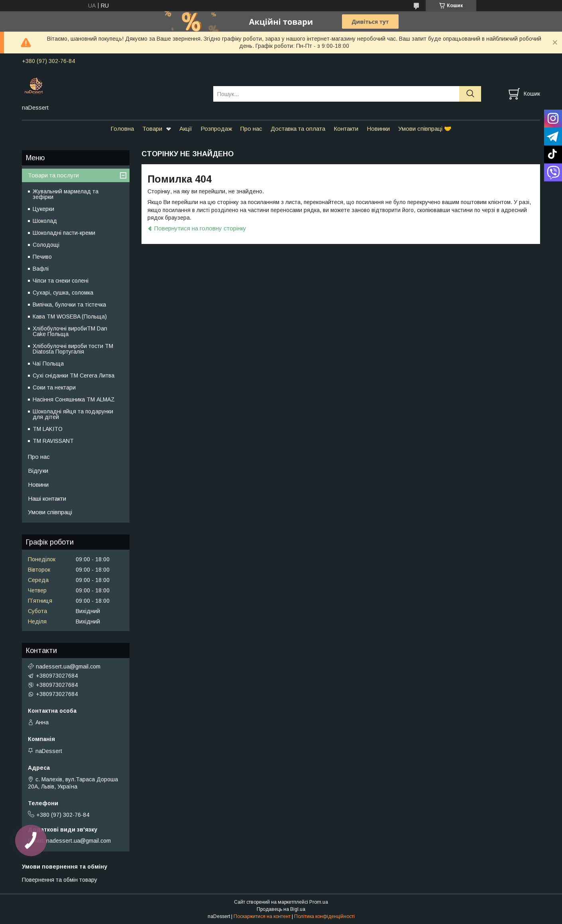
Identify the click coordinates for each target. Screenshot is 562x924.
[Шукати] (470, 94)
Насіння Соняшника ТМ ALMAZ (74, 399)
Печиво (42, 257)
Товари (152, 129)
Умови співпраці (50, 512)
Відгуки (38, 471)
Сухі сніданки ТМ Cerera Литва (74, 375)
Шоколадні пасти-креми (64, 233)
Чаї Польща (48, 364)
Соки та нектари (54, 387)
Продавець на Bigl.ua (281, 909)
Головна (122, 129)
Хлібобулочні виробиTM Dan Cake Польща (70, 331)
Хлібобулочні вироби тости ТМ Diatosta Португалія (73, 349)
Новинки (378, 129)
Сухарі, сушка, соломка (63, 293)
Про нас (251, 129)
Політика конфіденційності (324, 916)
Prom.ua (319, 902)
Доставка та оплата (298, 129)
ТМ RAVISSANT (53, 441)
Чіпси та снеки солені (61, 281)
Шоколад (45, 221)
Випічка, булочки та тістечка (69, 305)
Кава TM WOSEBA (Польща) (70, 317)
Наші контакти (47, 498)
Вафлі (41, 269)
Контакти (346, 129)
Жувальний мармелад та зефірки (66, 194)
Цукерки (43, 209)
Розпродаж (216, 129)
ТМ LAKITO (48, 429)
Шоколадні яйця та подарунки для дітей (73, 414)
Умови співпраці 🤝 (425, 129)
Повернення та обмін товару (60, 880)
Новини (38, 485)
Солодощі (46, 245)
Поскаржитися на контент (262, 916)
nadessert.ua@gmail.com (68, 666)
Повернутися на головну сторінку (200, 228)
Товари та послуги (53, 175)
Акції (186, 129)
